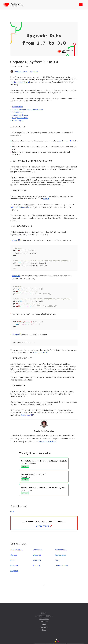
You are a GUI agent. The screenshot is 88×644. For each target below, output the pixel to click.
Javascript (37, 550)
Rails (13, 555)
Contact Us (44, 622)
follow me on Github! (48, 436)
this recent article (21, 82)
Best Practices (17, 544)
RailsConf (37, 555)
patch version (65, 141)
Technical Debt (62, 560)
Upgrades (34, 71)
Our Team (44, 616)
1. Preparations (18, 107)
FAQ (44, 619)
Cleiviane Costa (20, 71)
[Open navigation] (81, 5)
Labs (59, 639)
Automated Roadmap (44, 610)
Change (16, 240)
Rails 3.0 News (40, 347)
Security (36, 560)
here (46, 199)
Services (44, 608)
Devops (14, 550)
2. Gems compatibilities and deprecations (28, 109)
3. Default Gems (18, 112)
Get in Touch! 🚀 (44, 521)
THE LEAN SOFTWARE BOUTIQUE (57, 642)
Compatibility (61, 544)
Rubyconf (15, 560)
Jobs (44, 625)
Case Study (38, 544)
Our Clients (44, 613)
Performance (61, 550)
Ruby (57, 555)
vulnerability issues (20, 207)
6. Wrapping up (18, 121)
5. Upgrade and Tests (20, 118)
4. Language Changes (20, 115)
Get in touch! (27, 410)
